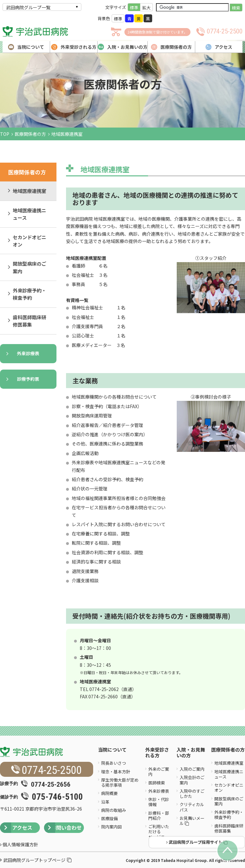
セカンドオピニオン (30, 241)
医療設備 (109, 818)
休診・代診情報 (159, 802)
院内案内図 (111, 827)
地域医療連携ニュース (30, 214)
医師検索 (157, 783)
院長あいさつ (114, 763)
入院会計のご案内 (192, 780)
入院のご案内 (192, 769)
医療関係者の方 (30, 134)
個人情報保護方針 (19, 844)
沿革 (105, 802)
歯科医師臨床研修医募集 (30, 321)
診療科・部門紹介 (159, 816)
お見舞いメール (192, 821)
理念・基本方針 (116, 772)
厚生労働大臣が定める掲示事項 (120, 782)
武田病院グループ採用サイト (197, 842)
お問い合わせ (63, 828)
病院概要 (109, 793)
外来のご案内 (159, 772)
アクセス (16, 828)
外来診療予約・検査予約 (30, 294)
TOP (5, 134)
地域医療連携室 (30, 191)
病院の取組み (114, 810)
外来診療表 (28, 353)
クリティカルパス (192, 807)
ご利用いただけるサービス (159, 832)
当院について (112, 750)
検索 (236, 8)
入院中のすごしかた (192, 794)
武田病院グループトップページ (37, 860)
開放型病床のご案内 (30, 267)
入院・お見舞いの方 (191, 753)
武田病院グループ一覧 (28, 7)
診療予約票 (28, 379)
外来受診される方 (157, 753)
